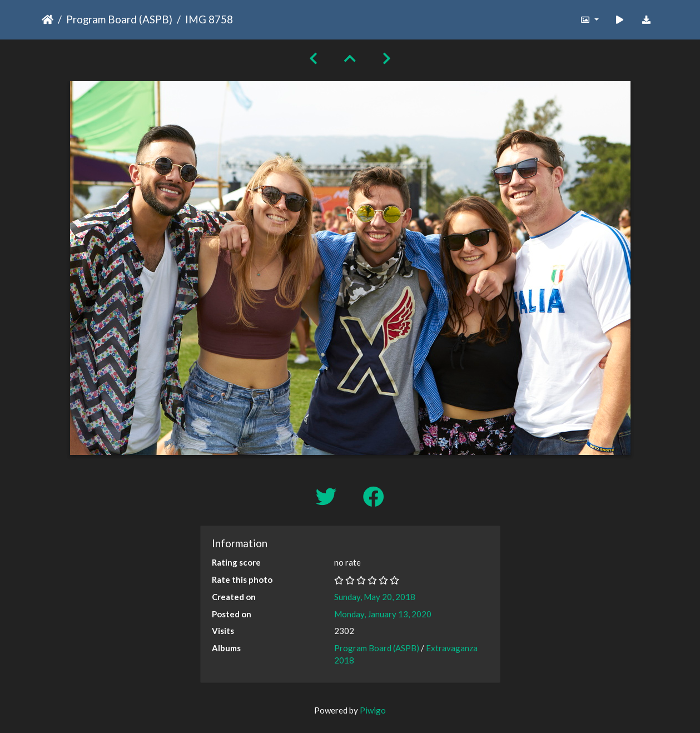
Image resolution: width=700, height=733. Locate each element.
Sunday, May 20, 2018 (375, 597)
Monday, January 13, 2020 (383, 614)
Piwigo (373, 710)
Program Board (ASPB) (119, 19)
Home (48, 19)
